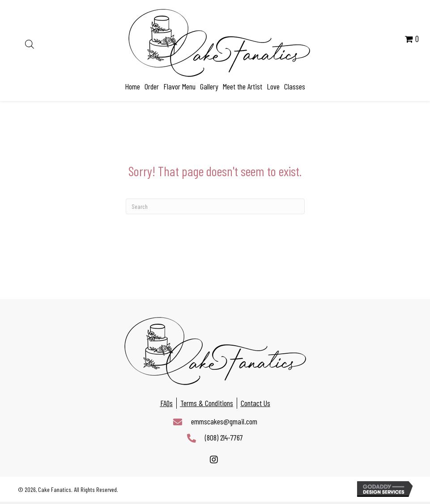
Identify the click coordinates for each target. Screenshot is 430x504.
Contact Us (255, 403)
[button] (214, 460)
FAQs (166, 403)
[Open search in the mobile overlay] (30, 43)
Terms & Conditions (207, 403)
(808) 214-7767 (224, 437)
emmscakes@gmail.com (224, 421)
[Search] (215, 206)
